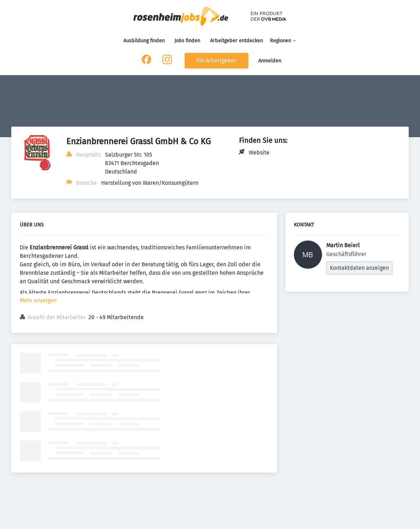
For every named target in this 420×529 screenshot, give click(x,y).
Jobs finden (187, 41)
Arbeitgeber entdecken (236, 41)
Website (259, 153)
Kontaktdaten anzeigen (359, 268)
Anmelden (270, 61)
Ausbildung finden (144, 41)
